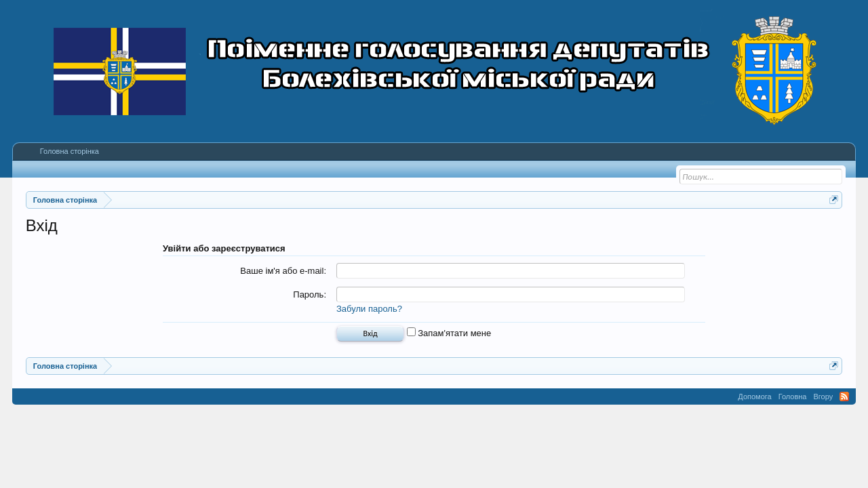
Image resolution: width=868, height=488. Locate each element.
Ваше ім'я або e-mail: (283, 271)
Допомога (754, 396)
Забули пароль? (369, 309)
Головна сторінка (70, 151)
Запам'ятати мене (449, 333)
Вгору (823, 396)
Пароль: (310, 294)
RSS (844, 396)
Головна (793, 396)
